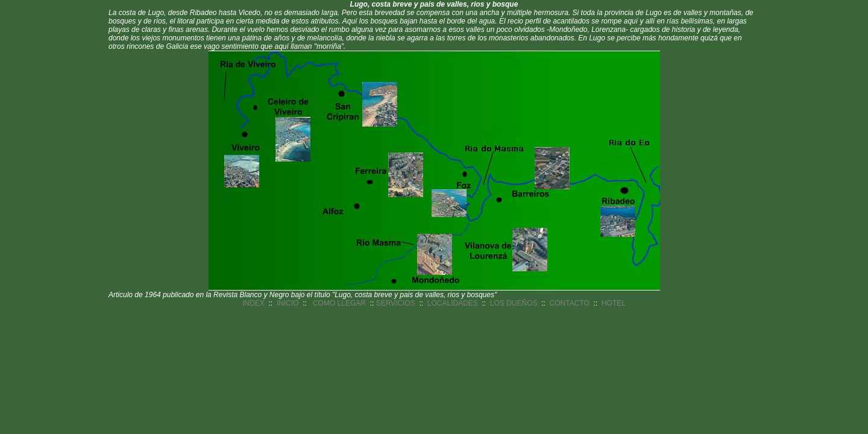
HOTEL (614, 303)
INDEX (253, 303)
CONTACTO (570, 303)
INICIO (288, 303)
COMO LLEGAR (339, 303)
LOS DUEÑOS (514, 303)
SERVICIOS (396, 303)
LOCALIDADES (453, 303)
